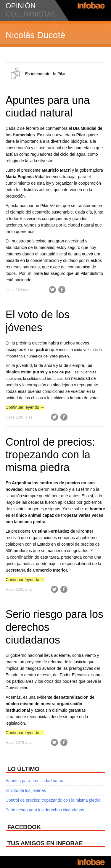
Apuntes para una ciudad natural (36, 781)
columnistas (31, 14)
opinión (21, 6)
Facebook (62, 290)
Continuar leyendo (25, 407)
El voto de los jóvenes (26, 790)
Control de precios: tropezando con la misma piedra (50, 455)
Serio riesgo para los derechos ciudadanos (45, 810)
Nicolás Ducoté (36, 35)
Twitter (52, 290)
